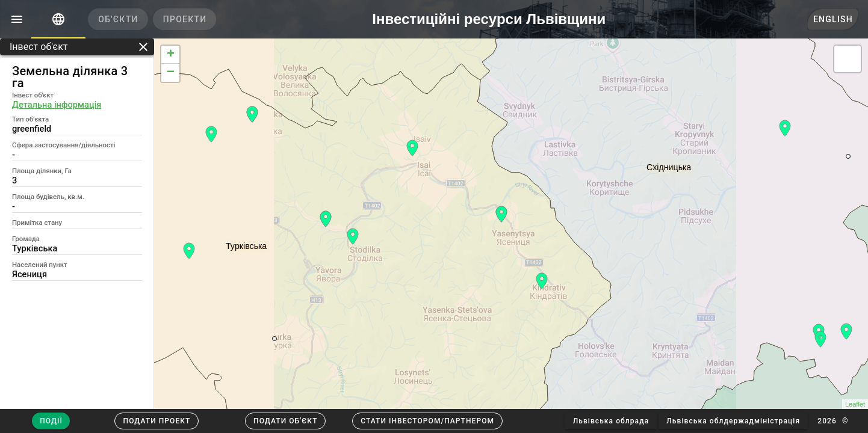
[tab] (58, 19)
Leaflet (855, 404)
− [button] (171, 73)
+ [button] (171, 55)
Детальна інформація (57, 105)
